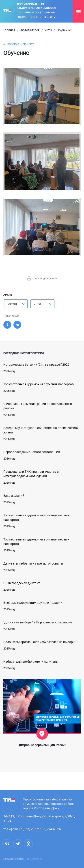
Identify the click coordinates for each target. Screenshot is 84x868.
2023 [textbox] (37, 304)
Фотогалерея (30, 30)
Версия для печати (42, 278)
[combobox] (16, 304)
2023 (48, 30)
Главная (9, 30)
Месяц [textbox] (12, 304)
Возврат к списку (21, 44)
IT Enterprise (35, 859)
